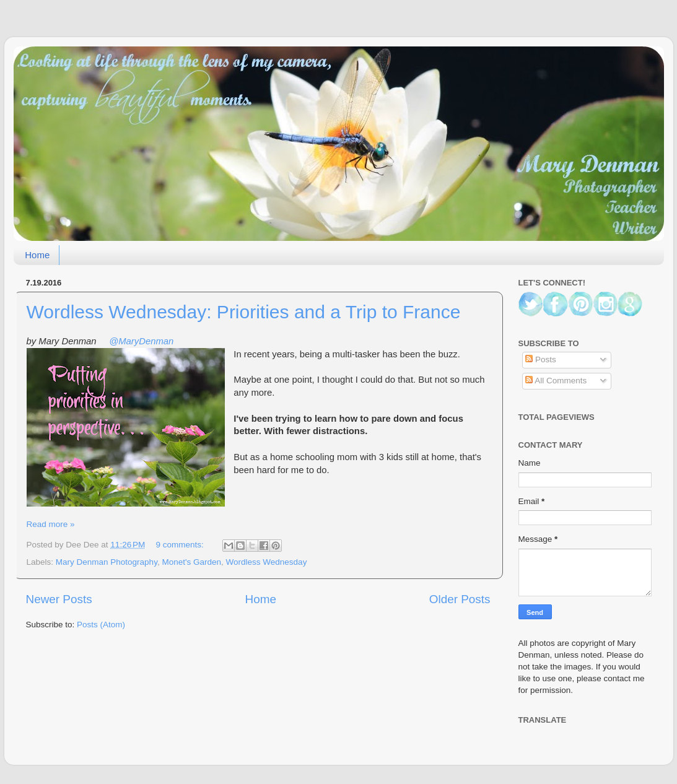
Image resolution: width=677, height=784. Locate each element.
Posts (541, 359)
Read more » (51, 524)
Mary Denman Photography (107, 562)
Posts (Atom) (101, 625)
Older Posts (460, 599)
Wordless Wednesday (267, 562)
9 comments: (181, 545)
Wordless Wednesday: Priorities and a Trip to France (244, 312)
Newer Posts (59, 599)
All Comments (556, 381)
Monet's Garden (191, 562)
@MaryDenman (141, 341)
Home (37, 255)
